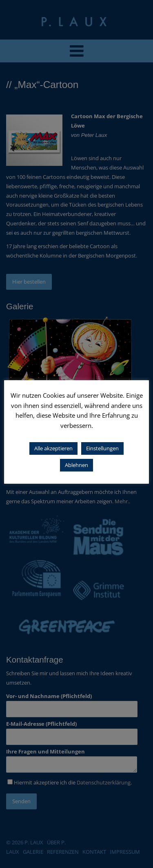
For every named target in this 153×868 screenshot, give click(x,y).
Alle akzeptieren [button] (53, 448)
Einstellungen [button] (102, 448)
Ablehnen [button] (76, 465)
